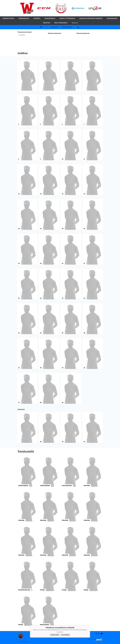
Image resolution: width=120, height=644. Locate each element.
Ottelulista (21, 41)
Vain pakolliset (65, 635)
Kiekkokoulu (24, 18)
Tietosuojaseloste (23, 641)
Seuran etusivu (9, 18)
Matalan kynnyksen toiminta (91, 18)
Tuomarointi (112, 18)
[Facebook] (96, 634)
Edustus (47, 23)
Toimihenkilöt (67, 27)
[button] (27, 77)
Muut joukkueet (61, 23)
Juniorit (37, 18)
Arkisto (75, 23)
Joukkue (54, 27)
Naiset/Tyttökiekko (67, 18)
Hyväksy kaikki (55, 635)
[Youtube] (101, 634)
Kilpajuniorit (50, 18)
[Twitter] (98, 634)
